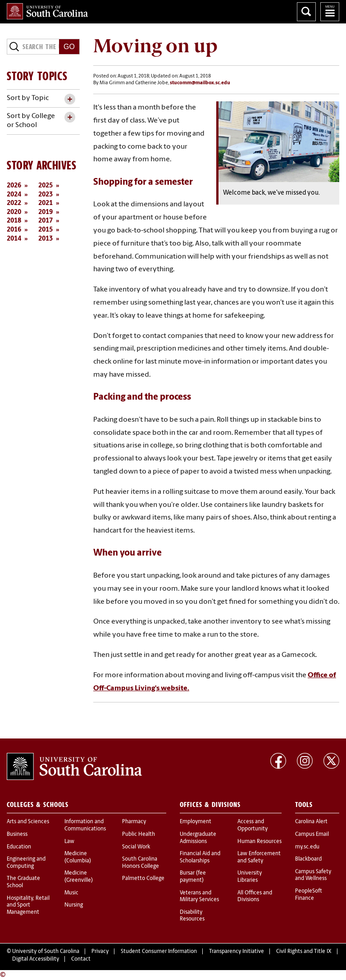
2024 (14, 195)
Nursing (74, 905)
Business (17, 834)
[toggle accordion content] (70, 99)
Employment (196, 822)
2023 (46, 195)
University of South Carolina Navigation (330, 12)
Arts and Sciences (28, 822)
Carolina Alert (311, 822)
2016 (14, 230)
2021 (46, 203)
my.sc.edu (307, 847)
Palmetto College (143, 879)
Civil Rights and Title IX (304, 952)
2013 (46, 239)
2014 (14, 239)
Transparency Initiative (237, 952)
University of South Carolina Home (47, 11)
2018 (14, 221)
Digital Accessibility (36, 959)
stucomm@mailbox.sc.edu (200, 83)
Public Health (139, 834)
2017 (46, 221)
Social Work (136, 847)
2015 (46, 230)
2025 (46, 186)
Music (71, 893)
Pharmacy (134, 822)
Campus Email (312, 834)
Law (69, 842)
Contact (81, 959)
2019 (46, 212)
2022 (14, 203)
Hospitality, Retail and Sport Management (28, 905)
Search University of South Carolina (306, 12)
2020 (14, 212)
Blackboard (308, 859)
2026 (14, 186)
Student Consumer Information (159, 952)
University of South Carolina (46, 952)
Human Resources (259, 842)
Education (19, 847)
